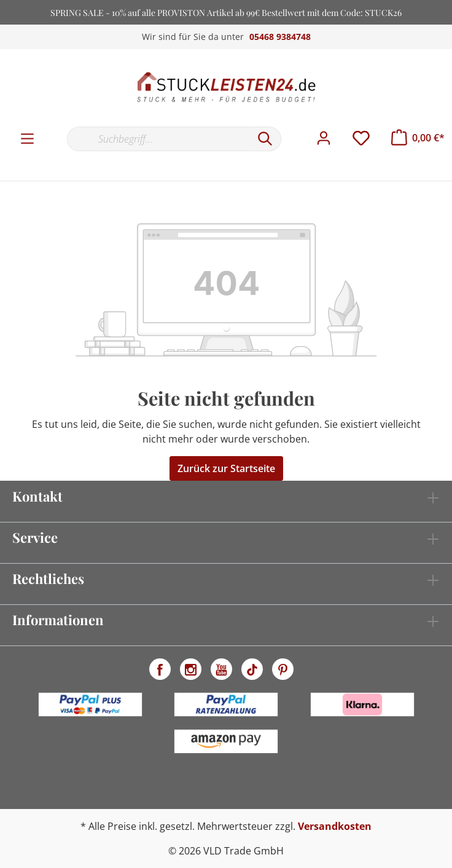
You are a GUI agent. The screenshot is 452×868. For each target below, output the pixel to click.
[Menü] (27, 139)
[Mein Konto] (324, 138)
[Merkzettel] (361, 138)
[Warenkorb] (418, 138)
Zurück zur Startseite (226, 468)
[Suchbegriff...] (158, 139)
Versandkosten (335, 826)
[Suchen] (265, 139)
